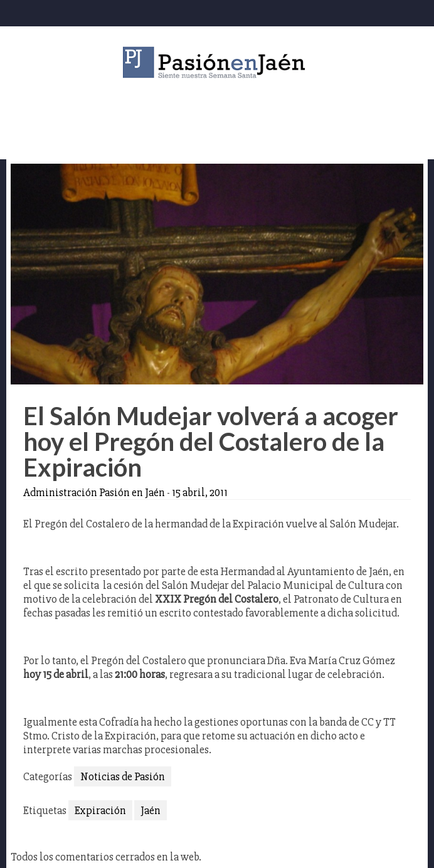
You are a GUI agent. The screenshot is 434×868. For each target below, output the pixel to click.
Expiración (100, 810)
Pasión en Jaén (217, 62)
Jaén (151, 810)
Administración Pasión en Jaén (94, 492)
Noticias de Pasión (123, 776)
